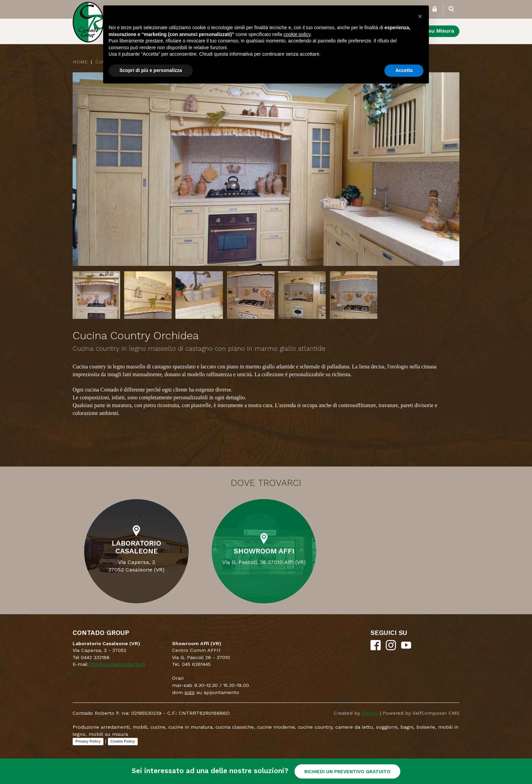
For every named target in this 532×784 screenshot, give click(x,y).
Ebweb (370, 713)
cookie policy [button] (297, 34)
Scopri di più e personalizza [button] (151, 70)
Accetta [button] (404, 70)
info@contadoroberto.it (117, 664)
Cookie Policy (123, 741)
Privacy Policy (88, 741)
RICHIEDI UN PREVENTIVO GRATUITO (347, 771)
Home (80, 62)
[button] (420, 16)
